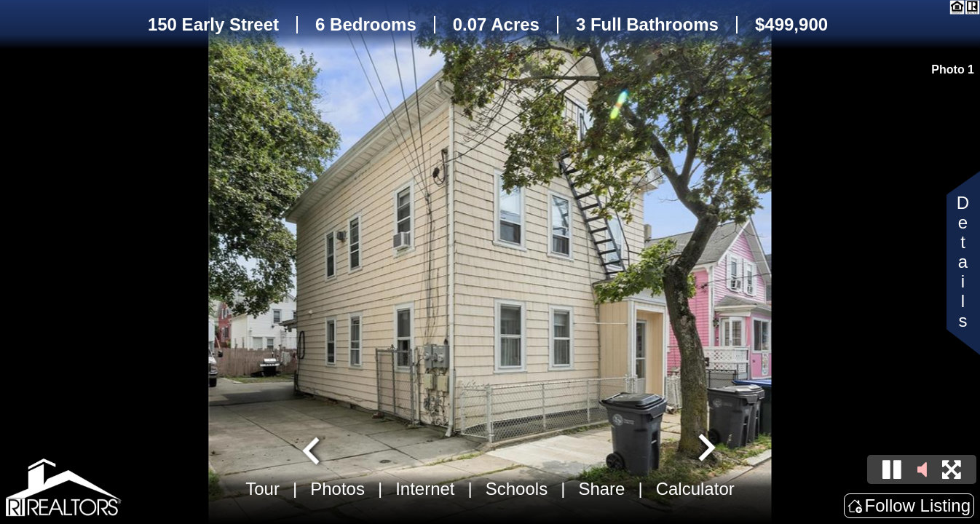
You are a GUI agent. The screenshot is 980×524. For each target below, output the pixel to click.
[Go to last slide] (313, 449)
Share (601, 489)
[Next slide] (705, 449)
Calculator (695, 489)
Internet (425, 489)
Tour (262, 489)
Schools (517, 489)
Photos (337, 489)
